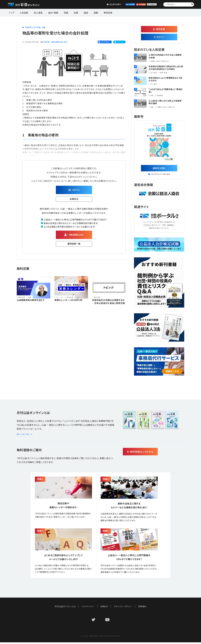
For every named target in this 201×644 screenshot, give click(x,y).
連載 (87, 12)
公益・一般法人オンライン (28, 4)
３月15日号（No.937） (60, 42)
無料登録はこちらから (152, 453)
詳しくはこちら (25, 436)
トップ (12, 12)
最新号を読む (159, 169)
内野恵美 (28, 27)
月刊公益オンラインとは (65, 608)
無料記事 (98, 12)
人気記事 (24, 12)
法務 (70, 12)
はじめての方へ (86, 4)
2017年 (46, 42)
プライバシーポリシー (123, 608)
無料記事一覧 (74, 246)
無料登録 (128, 4)
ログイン (107, 4)
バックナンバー (88, 608)
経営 (79, 12)
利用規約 (142, 608)
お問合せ (148, 4)
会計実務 (37, 27)
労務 (62, 12)
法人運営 (37, 12)
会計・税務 (50, 12)
